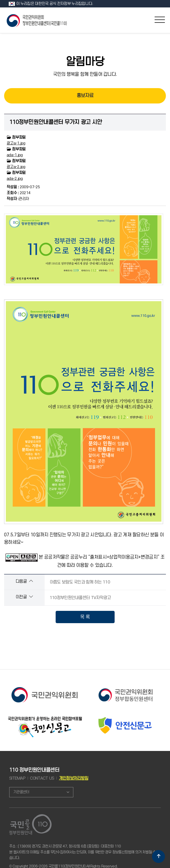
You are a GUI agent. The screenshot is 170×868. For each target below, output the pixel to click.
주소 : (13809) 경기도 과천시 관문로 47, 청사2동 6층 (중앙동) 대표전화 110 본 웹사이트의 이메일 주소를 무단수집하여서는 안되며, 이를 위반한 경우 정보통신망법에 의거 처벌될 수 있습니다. (84, 852)
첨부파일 (16, 137)
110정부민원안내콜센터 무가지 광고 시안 (56, 122)
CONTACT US (42, 778)
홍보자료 (85, 96)
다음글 (24, 581)
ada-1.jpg (15, 155)
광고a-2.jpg (16, 167)
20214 (18, 193)
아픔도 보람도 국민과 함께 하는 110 (80, 582)
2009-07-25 (23, 187)
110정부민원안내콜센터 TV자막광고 (80, 598)
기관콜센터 (21, 792)
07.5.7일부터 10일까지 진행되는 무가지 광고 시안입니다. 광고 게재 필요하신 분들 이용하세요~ (84, 379)
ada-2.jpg (15, 179)
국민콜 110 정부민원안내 (37, 20)
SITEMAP (17, 778)
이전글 (24, 597)
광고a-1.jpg (16, 143)
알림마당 (85, 62)
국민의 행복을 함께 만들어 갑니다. (85, 74)
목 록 (85, 617)
